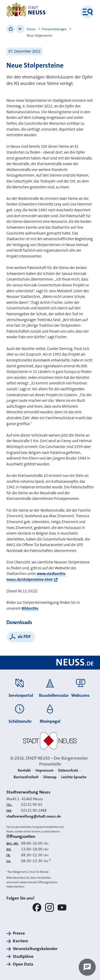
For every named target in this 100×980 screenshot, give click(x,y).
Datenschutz (68, 770)
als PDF (24, 637)
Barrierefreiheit (26, 777)
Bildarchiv (30, 608)
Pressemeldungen (54, 29)
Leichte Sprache (74, 777)
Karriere (20, 941)
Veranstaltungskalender (35, 949)
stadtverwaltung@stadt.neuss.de (34, 816)
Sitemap (50, 777)
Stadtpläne (23, 956)
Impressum (45, 770)
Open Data (23, 964)
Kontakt (24, 770)
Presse (31, 29)
